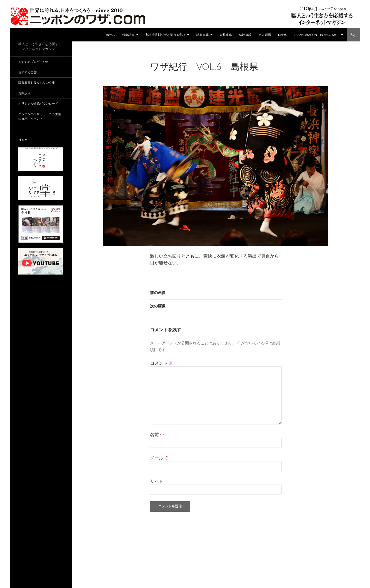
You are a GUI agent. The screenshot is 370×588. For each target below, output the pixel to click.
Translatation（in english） (317, 35)
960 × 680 (194, 74)
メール (159, 458)
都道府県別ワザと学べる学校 (165, 35)
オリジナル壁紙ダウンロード (38, 103)
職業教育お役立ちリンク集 (37, 82)
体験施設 (245, 35)
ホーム (110, 35)
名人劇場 (265, 35)
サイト (157, 481)
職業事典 (202, 35)
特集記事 (128, 35)
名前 (157, 434)
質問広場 (24, 93)
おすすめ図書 (27, 72)
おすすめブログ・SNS (33, 62)
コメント (162, 363)
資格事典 (226, 35)
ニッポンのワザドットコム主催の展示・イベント (40, 116)
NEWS (282, 35)
